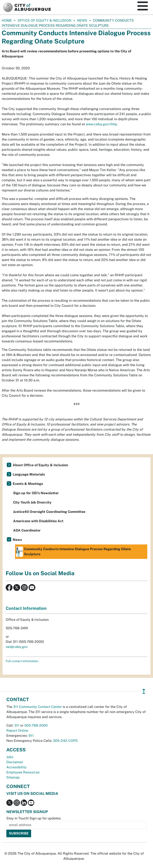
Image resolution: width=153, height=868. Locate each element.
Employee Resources (23, 772)
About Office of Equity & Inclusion (40, 465)
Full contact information (22, 661)
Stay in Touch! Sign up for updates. (34, 818)
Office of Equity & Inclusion (44, 20)
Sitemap (13, 777)
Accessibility (17, 767)
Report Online (17, 731)
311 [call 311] (17, 725)
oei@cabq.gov (17, 647)
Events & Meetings (28, 484)
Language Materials (29, 474)
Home (7, 20)
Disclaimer (15, 762)
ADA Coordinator (27, 530)
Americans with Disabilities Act (38, 521)
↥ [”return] (144, 691)
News (82, 20)
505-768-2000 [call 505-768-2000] (36, 725)
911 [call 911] (31, 736)
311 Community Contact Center (37, 707)
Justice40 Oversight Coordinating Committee (49, 512)
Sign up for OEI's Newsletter (36, 493)
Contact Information (26, 608)
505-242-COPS (65, 741)
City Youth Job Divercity (32, 502)
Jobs (10, 757)
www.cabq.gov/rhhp (101, 124)
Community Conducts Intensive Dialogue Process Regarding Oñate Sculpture (73, 552)
